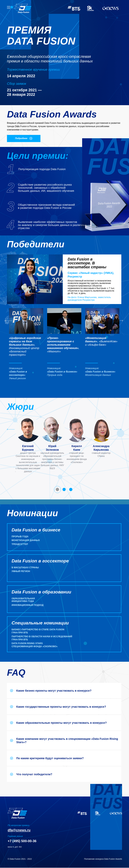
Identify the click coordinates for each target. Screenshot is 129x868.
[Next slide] (117, 430)
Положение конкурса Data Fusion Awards (103, 859)
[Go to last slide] (9, 321)
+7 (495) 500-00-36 (22, 841)
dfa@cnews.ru (19, 830)
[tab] (57, 490)
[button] (26, 346)
